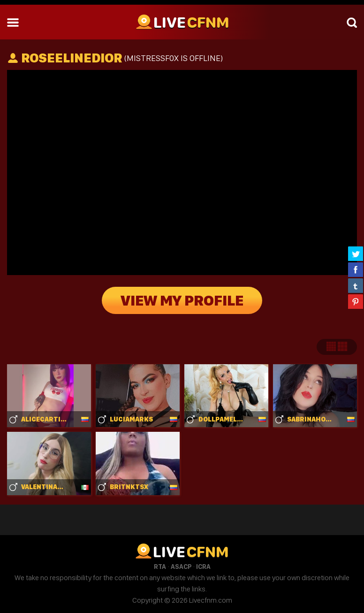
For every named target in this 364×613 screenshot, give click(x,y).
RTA (160, 567)
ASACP (181, 567)
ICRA (203, 567)
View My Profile (182, 300)
